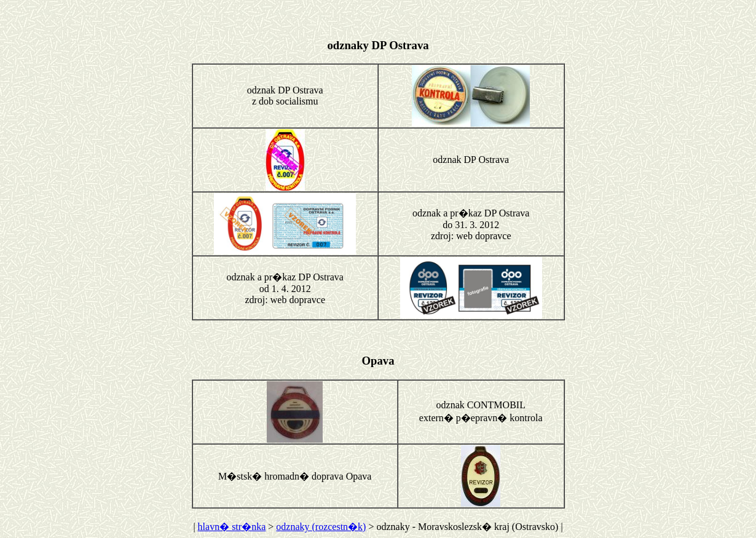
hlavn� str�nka (232, 527)
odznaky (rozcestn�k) (321, 527)
